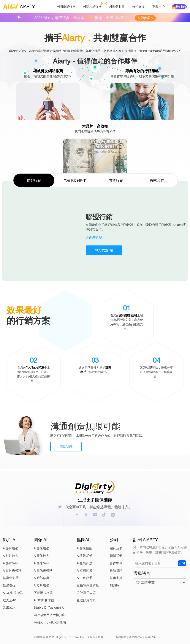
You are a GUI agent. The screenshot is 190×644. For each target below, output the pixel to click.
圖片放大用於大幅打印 (50, 615)
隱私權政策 (136, 637)
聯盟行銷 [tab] (34, 180)
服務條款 (121, 637)
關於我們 (116, 548)
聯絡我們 (66, 447)
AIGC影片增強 (13, 593)
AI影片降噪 (11, 563)
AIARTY (19, 7)
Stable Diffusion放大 (49, 607)
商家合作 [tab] (157, 180)
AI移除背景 (84, 556)
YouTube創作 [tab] (75, 180)
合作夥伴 (116, 563)
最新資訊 (116, 570)
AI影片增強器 (92, 6)
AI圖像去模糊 (43, 570)
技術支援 (138, 7)
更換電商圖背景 (88, 585)
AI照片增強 (41, 585)
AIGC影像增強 (44, 600)
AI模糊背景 (84, 570)
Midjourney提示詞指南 (50, 622)
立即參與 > (145, 18)
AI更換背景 (84, 563)
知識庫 (114, 585)
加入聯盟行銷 (104, 250)
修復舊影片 (11, 578)
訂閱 (182, 563)
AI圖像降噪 (41, 563)
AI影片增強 (11, 548)
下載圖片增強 (43, 593)
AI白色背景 (84, 578)
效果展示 (9, 607)
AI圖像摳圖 (117, 7)
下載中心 (159, 7)
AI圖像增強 (41, 548)
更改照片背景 (86, 600)
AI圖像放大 (41, 556)
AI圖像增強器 (66, 7)
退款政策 (150, 637)
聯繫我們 (116, 556)
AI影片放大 (11, 556)
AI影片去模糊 (12, 570)
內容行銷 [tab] (116, 180)
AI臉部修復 (41, 578)
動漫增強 (9, 585)
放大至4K (9, 600)
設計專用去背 (86, 593)
